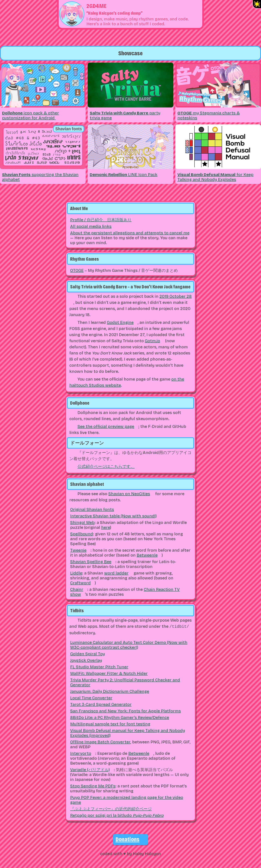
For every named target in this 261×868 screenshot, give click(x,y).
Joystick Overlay (86, 660)
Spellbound (82, 534)
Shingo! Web (82, 523)
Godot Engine (120, 322)
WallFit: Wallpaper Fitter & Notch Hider (109, 673)
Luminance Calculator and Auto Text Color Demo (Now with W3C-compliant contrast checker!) (129, 644)
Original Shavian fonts (92, 509)
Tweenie (78, 550)
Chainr (77, 589)
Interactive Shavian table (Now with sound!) (113, 516)
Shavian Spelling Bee (91, 562)
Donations (127, 839)
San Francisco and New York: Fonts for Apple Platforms (126, 711)
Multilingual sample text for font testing (110, 724)
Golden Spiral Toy (87, 653)
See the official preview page (106, 426)
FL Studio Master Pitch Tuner (99, 666)
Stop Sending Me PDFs (93, 786)
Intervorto (81, 753)
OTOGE (77, 270)
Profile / (101, 220)
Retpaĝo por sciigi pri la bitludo (117, 815)
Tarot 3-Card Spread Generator (101, 704)
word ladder (116, 573)
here (106, 527)
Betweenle (147, 555)
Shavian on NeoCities (129, 494)
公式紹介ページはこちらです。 (106, 466)
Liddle (76, 573)
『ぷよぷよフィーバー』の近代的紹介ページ (111, 808)
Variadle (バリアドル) (90, 769)
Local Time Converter (91, 697)
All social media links (91, 226)
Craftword (80, 583)
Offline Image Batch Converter (100, 742)
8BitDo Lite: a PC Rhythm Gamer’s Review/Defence (120, 717)
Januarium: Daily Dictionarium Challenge (110, 691)
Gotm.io (152, 341)
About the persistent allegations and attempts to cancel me (130, 233)
